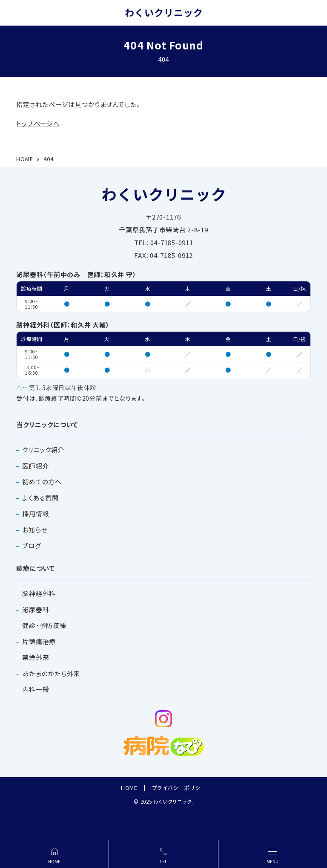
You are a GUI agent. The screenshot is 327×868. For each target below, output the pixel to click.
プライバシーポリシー (179, 788)
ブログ (32, 545)
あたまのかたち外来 (51, 673)
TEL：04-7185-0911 (164, 242)
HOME (129, 788)
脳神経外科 (39, 593)
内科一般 (36, 689)
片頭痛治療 (39, 641)
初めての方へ (42, 482)
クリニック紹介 (43, 450)
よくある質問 (40, 498)
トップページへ (38, 123)
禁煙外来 (36, 657)
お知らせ (35, 530)
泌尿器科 (36, 609)
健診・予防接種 (44, 625)
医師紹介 (36, 466)
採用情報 (36, 514)
